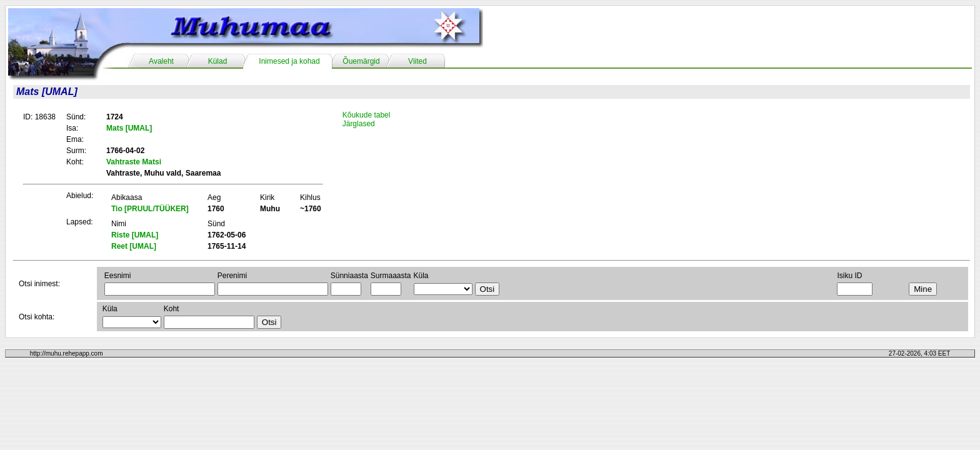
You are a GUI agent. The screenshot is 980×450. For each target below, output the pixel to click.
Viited (417, 61)
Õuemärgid (361, 61)
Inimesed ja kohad (289, 61)
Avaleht (161, 61)
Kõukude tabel (367, 115)
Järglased (359, 124)
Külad (218, 61)
